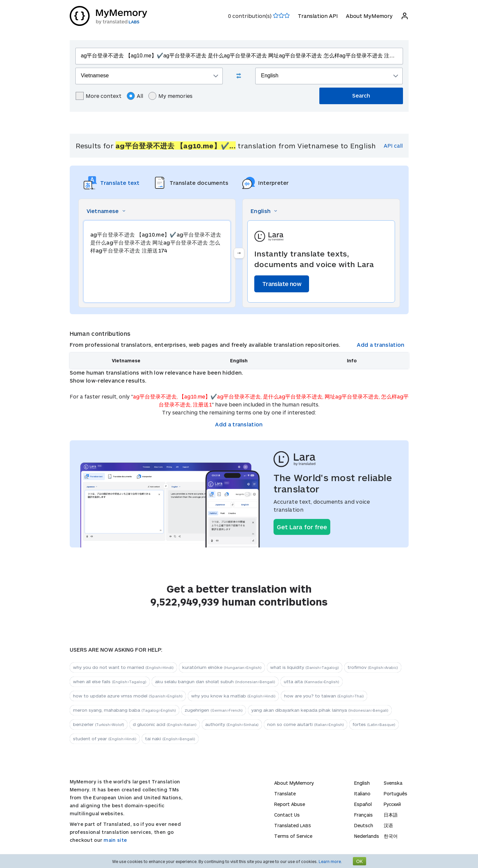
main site (115, 840)
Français (363, 815)
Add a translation (381, 345)
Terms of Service (293, 836)
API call (393, 145)
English (362, 783)
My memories (170, 96)
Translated (293, 825)
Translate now (282, 284)
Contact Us (287, 815)
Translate (285, 794)
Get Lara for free (302, 527)
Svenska (393, 783)
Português (396, 794)
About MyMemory (369, 16)
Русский (392, 804)
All (135, 96)
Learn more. (330, 861)
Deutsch (364, 825)
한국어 (391, 836)
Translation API (318, 16)
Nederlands (367, 836)
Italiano (362, 794)
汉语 (388, 825)
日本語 (391, 815)
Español (363, 804)
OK (359, 861)
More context (99, 96)
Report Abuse (290, 804)
